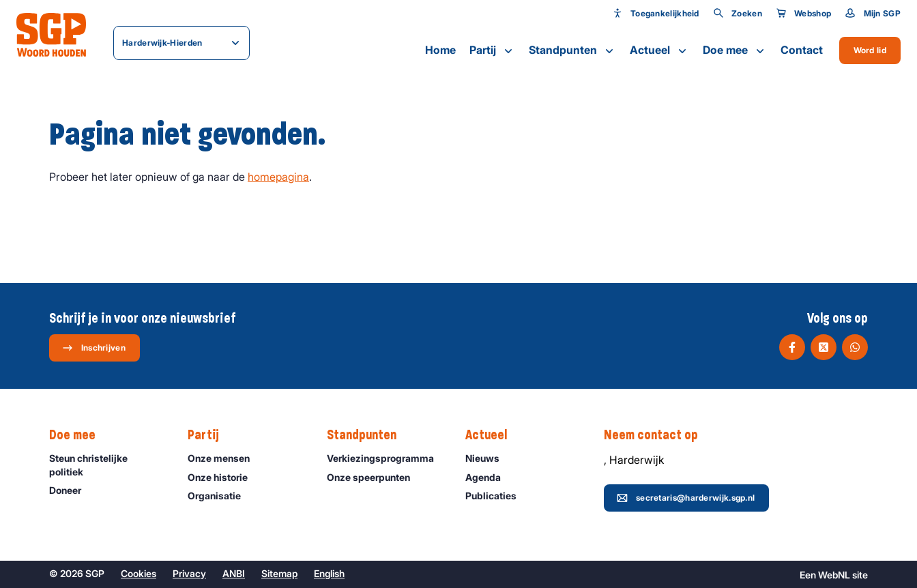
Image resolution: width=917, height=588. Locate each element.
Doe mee (735, 50)
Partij (492, 50)
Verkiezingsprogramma (385, 458)
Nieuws (489, 458)
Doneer (71, 490)
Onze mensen (225, 458)
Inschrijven (94, 348)
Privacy (189, 573)
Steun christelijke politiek (107, 465)
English (329, 573)
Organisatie (220, 496)
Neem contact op (658, 435)
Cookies (139, 573)
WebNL (834, 575)
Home (440, 50)
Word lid (870, 50)
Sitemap (279, 573)
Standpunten (572, 50)
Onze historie (224, 477)
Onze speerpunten (375, 477)
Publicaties (497, 496)
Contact (802, 50)
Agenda (489, 477)
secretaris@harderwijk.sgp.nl (686, 498)
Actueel (659, 50)
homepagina (278, 177)
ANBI (234, 573)
